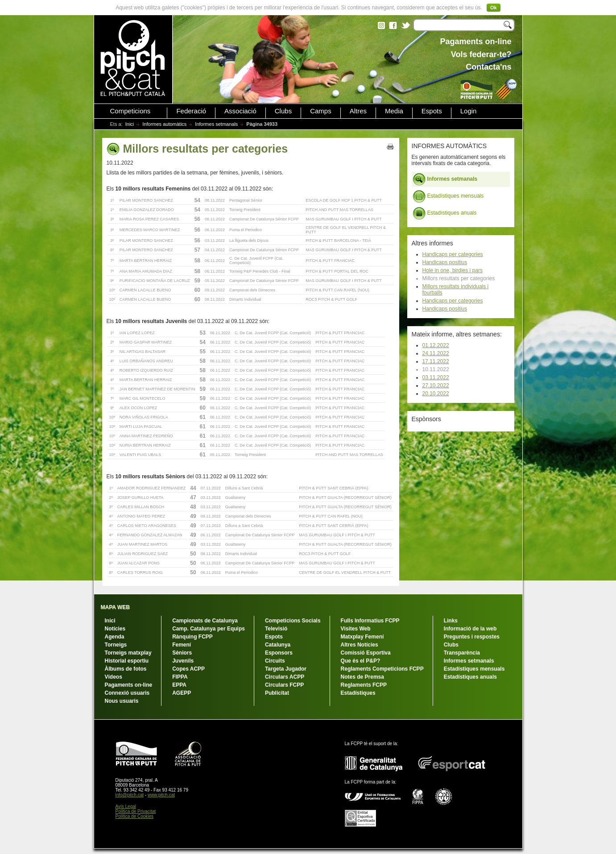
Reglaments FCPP (364, 685)
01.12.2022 (436, 345)
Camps (321, 111)
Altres (358, 111)
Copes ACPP (188, 669)
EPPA (179, 685)
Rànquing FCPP (192, 637)
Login (469, 111)
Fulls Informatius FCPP (370, 621)
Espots (432, 111)
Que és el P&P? (361, 661)
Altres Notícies (360, 645)
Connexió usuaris (127, 693)
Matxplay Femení (362, 637)
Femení (182, 645)
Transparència (462, 653)
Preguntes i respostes (472, 637)
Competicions (130, 111)
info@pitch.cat (130, 795)
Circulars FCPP (284, 685)
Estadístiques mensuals (448, 196)
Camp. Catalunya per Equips (209, 629)
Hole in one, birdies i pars (453, 270)
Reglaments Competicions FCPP (382, 669)
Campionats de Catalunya (205, 621)
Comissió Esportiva (366, 653)
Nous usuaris (122, 701)
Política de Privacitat (136, 811)
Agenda (115, 637)
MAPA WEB (115, 607)
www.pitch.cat (161, 795)
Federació (191, 111)
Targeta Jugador (286, 669)
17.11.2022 (436, 361)
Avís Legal (126, 806)
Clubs (283, 111)
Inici (130, 124)
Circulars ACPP (285, 677)
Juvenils (183, 661)
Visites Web (356, 629)
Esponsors (279, 653)
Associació (240, 111)
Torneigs (116, 645)
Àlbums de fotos (126, 669)
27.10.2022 (436, 386)
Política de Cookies (135, 816)
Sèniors (182, 653)
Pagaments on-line (129, 685)
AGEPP (182, 693)
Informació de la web (470, 629)
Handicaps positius (445, 262)
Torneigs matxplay (128, 653)
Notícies (115, 629)
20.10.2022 (436, 394)
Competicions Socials (293, 621)
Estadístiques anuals (445, 213)
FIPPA (180, 677)
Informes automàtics (164, 124)
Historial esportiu (127, 661)
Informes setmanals (216, 124)
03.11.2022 (436, 377)
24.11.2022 (436, 353)
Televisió (276, 629)
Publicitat (277, 693)
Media (394, 111)
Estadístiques (358, 693)
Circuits (275, 661)
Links (451, 621)
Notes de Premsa (362, 677)
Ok (494, 8)
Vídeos (114, 677)
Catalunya (278, 645)
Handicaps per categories (453, 254)
